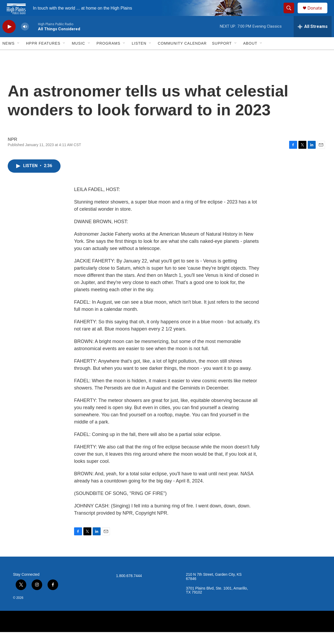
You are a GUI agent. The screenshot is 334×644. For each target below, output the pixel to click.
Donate (318, 14)
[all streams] (313, 39)
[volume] (25, 39)
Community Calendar (182, 55)
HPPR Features (43, 55)
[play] (9, 39)
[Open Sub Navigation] (19, 55)
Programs (109, 55)
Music (78, 55)
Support (222, 55)
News (8, 55)
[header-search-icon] (291, 14)
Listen (139, 55)
